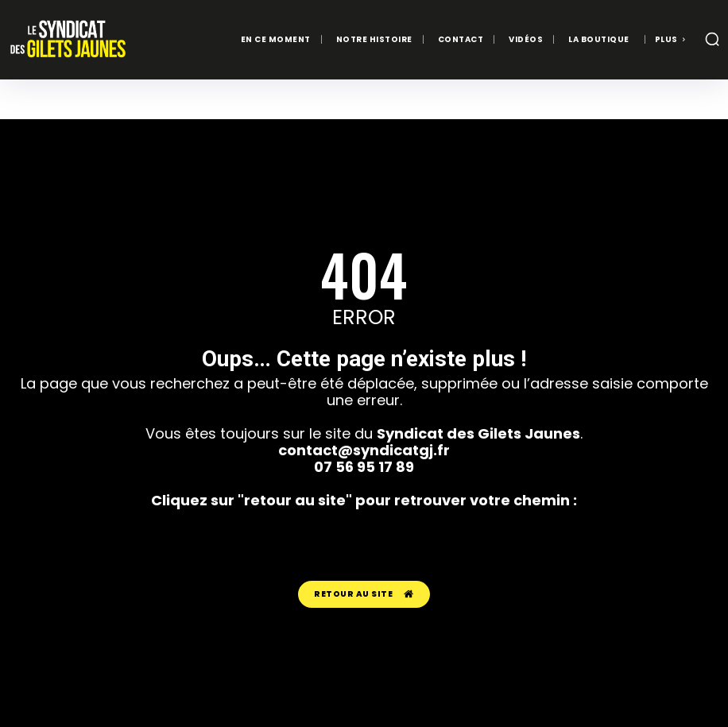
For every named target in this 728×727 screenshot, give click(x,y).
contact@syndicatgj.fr (364, 449)
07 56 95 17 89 (364, 466)
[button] (712, 39)
